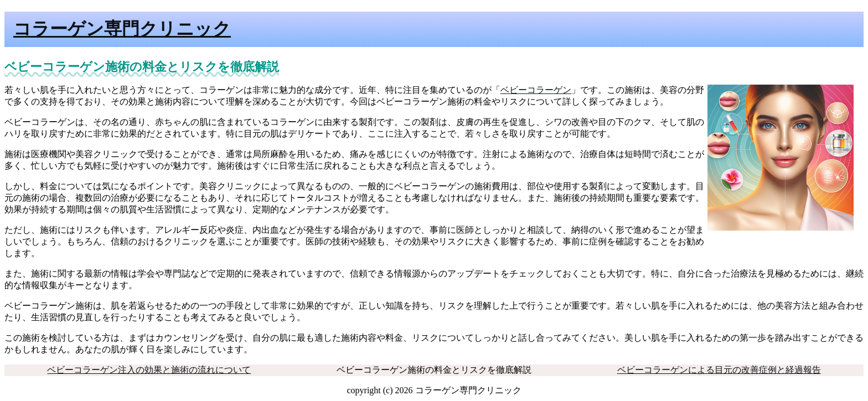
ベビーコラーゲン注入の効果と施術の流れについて (149, 370)
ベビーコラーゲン (536, 90)
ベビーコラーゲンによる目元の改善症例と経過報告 (719, 370)
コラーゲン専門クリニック (122, 29)
